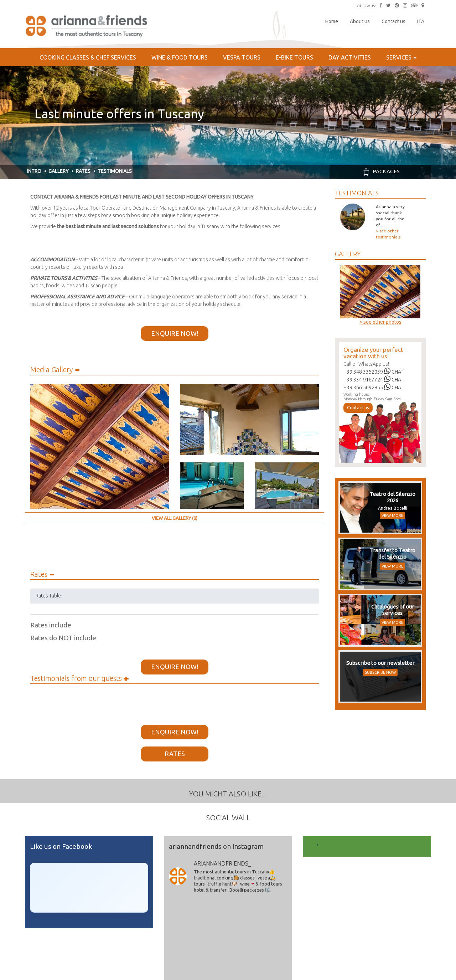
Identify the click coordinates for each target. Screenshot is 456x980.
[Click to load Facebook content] (89, 888)
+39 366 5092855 (363, 388)
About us (360, 21)
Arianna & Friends (87, 27)
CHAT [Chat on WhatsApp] (394, 372)
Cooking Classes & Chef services (88, 57)
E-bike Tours (294, 57)
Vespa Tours (242, 57)
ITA (421, 21)
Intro (34, 171)
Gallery (59, 171)
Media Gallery (55, 370)
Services (401, 57)
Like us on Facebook (61, 846)
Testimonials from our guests (80, 678)
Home (332, 21)
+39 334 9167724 (363, 380)
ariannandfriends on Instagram (216, 846)
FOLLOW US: (365, 6)
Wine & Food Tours (180, 57)
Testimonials (115, 171)
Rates (83, 171)
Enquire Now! (175, 333)
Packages (380, 171)
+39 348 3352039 (363, 372)
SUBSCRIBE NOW (380, 672)
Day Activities (350, 57)
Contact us (393, 21)
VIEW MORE (392, 515)
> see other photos (380, 322)
